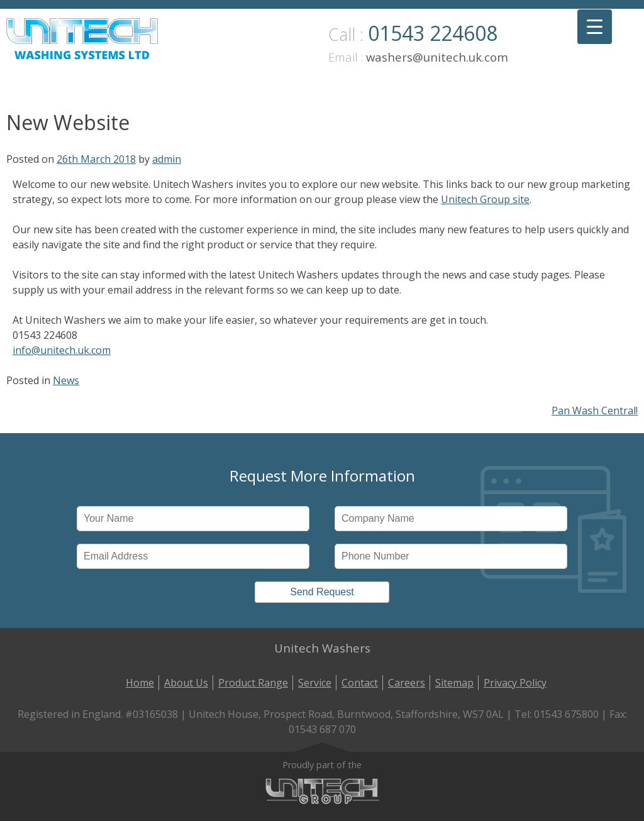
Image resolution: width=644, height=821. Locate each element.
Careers (407, 683)
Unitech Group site (485, 199)
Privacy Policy (515, 683)
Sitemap (454, 683)
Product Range (253, 683)
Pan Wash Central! (595, 410)
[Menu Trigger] (595, 27)
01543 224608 (433, 33)
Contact (360, 683)
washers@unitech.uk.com (437, 57)
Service (315, 683)
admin (167, 159)
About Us (186, 683)
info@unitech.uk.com (62, 350)
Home (140, 683)
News (66, 380)
